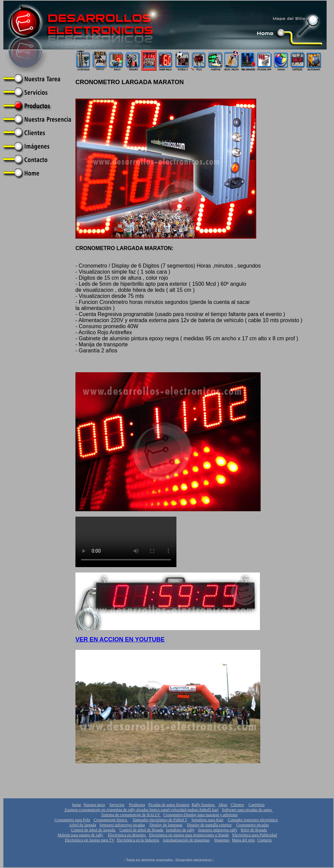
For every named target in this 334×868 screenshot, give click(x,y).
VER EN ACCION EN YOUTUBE (120, 639)
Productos (137, 805)
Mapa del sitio (244, 840)
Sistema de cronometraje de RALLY (131, 815)
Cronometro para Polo (72, 820)
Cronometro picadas (253, 825)
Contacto (264, 840)
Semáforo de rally (180, 830)
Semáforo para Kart (208, 820)
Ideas (223, 805)
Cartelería (256, 805)
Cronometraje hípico (111, 820)
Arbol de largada (82, 825)
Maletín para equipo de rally (80, 835)
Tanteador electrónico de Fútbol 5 (160, 820)
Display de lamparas (166, 825)
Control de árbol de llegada (142, 830)
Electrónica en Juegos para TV (90, 840)
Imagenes (222, 840)
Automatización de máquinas (186, 840)
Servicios (117, 805)
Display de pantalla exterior (209, 825)
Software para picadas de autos (247, 810)
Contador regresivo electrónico (253, 820)
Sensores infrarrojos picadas (122, 825)
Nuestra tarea (94, 805)
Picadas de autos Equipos (169, 805)
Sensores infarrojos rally (218, 830)
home (77, 805)
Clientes (238, 805)
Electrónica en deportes (127, 835)
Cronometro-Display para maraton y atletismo (201, 815)
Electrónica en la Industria (138, 840)
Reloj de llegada (254, 830)
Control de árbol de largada (94, 830)
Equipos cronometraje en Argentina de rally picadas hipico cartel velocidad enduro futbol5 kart (141, 810)
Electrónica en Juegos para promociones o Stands (189, 835)
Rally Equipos (204, 805)
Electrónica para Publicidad (255, 835)
